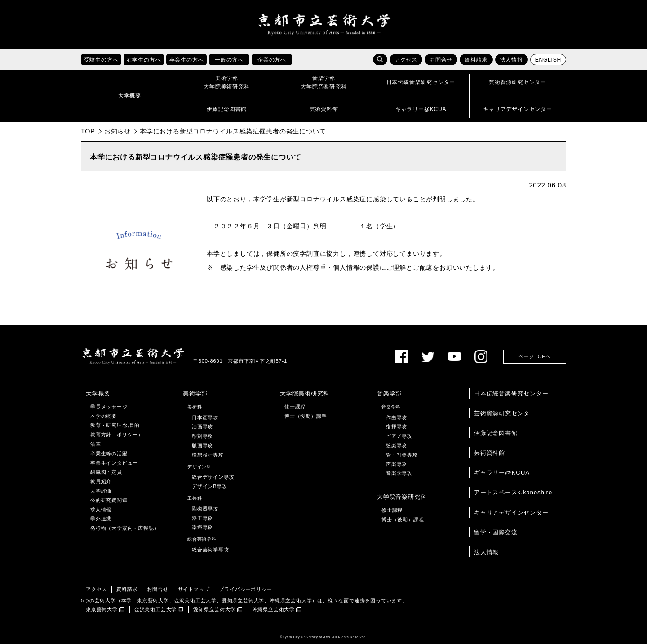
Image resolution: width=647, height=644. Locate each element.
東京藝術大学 (102, 609)
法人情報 (512, 60)
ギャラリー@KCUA (502, 473)
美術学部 (195, 393)
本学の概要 (104, 416)
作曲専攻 (397, 417)
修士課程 (295, 407)
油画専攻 (202, 426)
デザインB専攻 (210, 486)
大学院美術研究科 (305, 393)
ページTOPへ (535, 356)
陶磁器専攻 (205, 509)
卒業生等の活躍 (109, 453)
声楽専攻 (397, 464)
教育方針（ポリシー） (117, 435)
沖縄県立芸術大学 (274, 609)
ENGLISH (548, 60)
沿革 (96, 444)
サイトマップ (194, 589)
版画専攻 (202, 445)
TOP (88, 131)
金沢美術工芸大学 (155, 609)
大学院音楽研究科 (402, 497)
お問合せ (441, 60)
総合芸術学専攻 (210, 550)
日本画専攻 (205, 417)
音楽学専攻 (399, 473)
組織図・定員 (106, 472)
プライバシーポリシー (245, 589)
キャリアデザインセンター (511, 513)
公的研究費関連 (109, 500)
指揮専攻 (397, 426)
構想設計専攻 (208, 455)
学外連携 (101, 519)
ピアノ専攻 (399, 436)
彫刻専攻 (202, 436)
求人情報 (101, 510)
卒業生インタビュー (114, 463)
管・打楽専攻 (402, 455)
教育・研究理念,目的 (115, 425)
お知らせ (117, 131)
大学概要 (98, 393)
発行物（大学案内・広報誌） (125, 528)
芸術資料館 (490, 453)
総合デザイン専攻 (213, 477)
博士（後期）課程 (306, 416)
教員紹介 (101, 481)
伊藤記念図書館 (496, 433)
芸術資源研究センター (505, 413)
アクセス (406, 60)
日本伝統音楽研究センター (511, 393)
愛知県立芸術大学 (214, 609)
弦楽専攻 (397, 445)
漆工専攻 (202, 518)
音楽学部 (389, 393)
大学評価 (101, 491)
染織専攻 (202, 527)
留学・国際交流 (496, 532)
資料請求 (476, 60)
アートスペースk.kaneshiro (513, 492)
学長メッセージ (109, 407)
